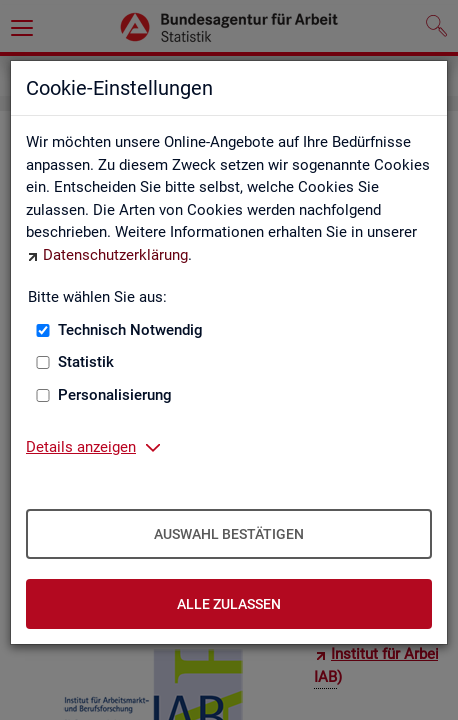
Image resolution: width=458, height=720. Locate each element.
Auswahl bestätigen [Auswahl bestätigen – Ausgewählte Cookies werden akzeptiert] (229, 534)
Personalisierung (115, 395)
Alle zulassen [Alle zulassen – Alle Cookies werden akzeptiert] (229, 604)
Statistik (86, 362)
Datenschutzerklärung (115, 255)
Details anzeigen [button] (81, 447)
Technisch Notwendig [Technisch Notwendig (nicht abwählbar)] (130, 330)
